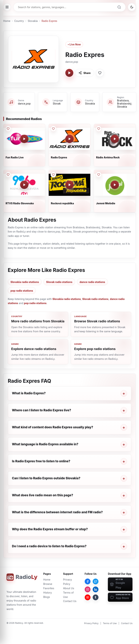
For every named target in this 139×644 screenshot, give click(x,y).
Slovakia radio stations (25, 282)
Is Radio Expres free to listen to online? (41, 461)
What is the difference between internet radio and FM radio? (57, 512)
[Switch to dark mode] (132, 7)
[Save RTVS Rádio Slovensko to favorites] (8, 175)
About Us (69, 588)
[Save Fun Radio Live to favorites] (8, 129)
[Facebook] (88, 581)
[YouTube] (88, 597)
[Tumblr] (96, 597)
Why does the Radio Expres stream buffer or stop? (50, 529)
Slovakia (33, 21)
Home (7, 21)
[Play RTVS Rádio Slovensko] (24, 185)
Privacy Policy (91, 623)
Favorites (49, 588)
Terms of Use (110, 623)
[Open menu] (7, 7)
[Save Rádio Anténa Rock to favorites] (99, 129)
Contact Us (70, 601)
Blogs (47, 597)
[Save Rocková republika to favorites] (53, 175)
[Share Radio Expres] (85, 73)
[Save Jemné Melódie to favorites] (99, 175)
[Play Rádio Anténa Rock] (115, 139)
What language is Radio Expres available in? (45, 444)
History (48, 593)
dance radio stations (92, 282)
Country (19, 21)
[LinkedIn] (96, 589)
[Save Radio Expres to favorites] (100, 73)
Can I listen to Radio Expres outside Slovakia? (46, 478)
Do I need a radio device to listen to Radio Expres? (49, 546)
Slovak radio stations (59, 282)
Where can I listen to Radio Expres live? (42, 410)
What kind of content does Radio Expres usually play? (52, 427)
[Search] (119, 7)
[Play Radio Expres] (69, 73)
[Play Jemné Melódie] (115, 185)
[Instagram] (88, 589)
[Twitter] (96, 581)
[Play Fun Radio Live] (24, 139)
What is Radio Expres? (29, 393)
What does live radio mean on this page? (43, 495)
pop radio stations (22, 291)
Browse (48, 584)
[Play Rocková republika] (69, 185)
